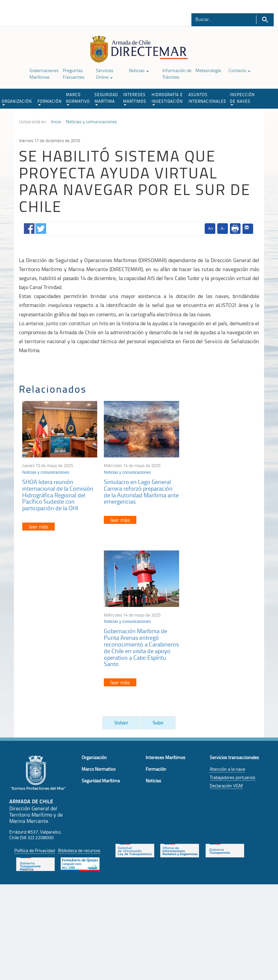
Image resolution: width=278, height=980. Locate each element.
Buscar (265, 20)
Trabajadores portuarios (233, 627)
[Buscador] (220, 19)
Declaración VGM (226, 635)
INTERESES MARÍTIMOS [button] (135, 99)
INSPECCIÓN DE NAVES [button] (242, 99)
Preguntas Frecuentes (74, 74)
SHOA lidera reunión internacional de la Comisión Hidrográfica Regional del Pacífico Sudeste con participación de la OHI (58, 493)
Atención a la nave (227, 618)
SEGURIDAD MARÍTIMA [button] (106, 99)
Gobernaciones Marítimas (44, 74)
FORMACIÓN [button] (50, 102)
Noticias (139, 70)
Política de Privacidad (35, 699)
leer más (38, 525)
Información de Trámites (177, 74)
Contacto (240, 70)
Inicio (56, 122)
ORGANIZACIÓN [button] (17, 102)
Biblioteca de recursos (79, 699)
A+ (211, 228)
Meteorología (208, 70)
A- (223, 228)
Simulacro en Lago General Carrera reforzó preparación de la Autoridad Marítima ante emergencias (137, 490)
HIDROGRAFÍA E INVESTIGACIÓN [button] (167, 99)
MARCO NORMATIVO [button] (78, 99)
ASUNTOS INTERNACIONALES (207, 98)
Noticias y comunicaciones (92, 122)
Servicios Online (105, 74)
